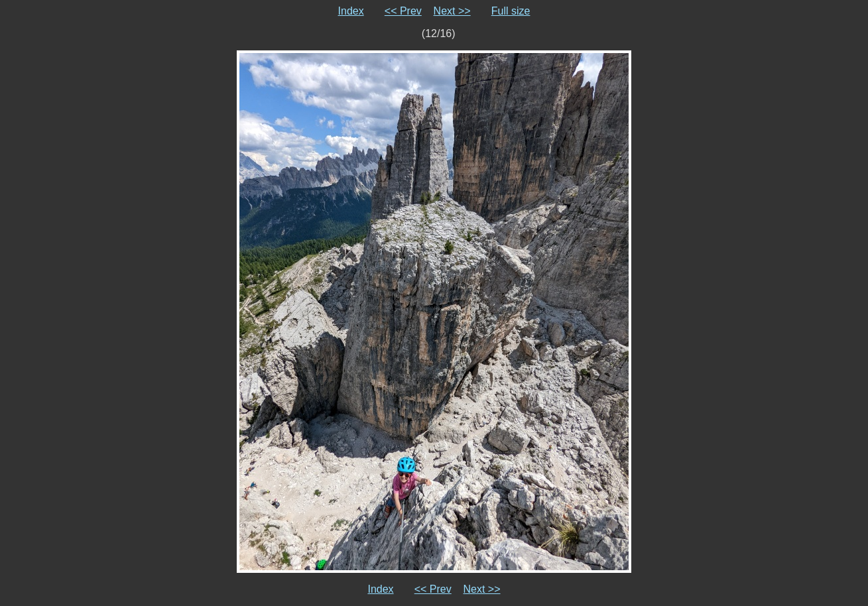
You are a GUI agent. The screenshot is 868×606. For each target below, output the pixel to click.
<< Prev (403, 11)
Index (351, 11)
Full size (511, 11)
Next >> (452, 11)
